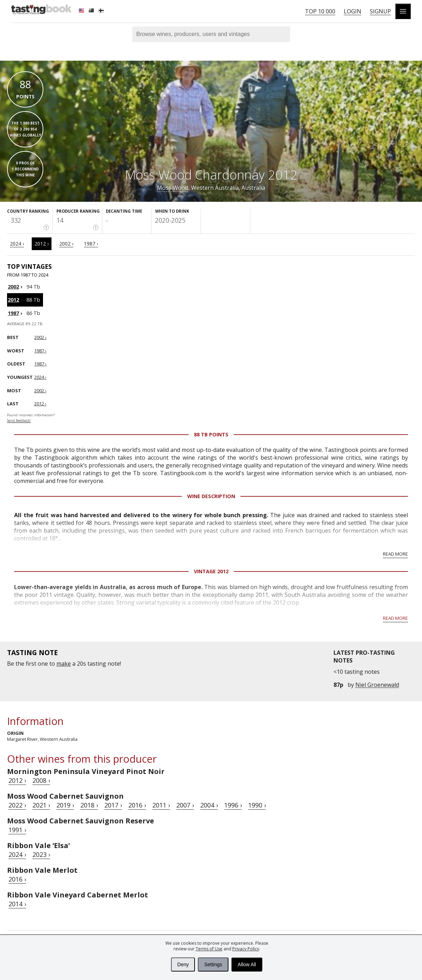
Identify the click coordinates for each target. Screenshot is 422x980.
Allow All (247, 964)
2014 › (17, 904)
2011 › (161, 805)
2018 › (89, 805)
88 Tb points (211, 434)
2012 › (42, 244)
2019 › (65, 805)
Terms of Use (209, 949)
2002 (13, 287)
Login (353, 11)
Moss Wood (173, 188)
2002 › (66, 244)
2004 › (209, 805)
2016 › (137, 805)
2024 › (17, 244)
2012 (13, 300)
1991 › (17, 830)
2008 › (41, 780)
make (64, 664)
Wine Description (211, 496)
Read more (395, 554)
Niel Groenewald (377, 685)
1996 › (233, 805)
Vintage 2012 (211, 571)
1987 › (91, 244)
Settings (213, 964)
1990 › (257, 805)
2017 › (113, 805)
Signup (380, 11)
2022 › (17, 805)
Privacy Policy (246, 949)
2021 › (41, 805)
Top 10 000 (320, 11)
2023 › (41, 854)
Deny (183, 964)
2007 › (185, 805)
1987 (13, 313)
